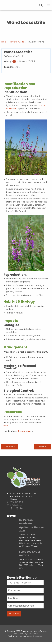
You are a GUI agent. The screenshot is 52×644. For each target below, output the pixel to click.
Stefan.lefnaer (25, 431)
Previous (10, 447)
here (6, 426)
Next (42, 447)
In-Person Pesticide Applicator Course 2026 (31, 525)
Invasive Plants (17, 42)
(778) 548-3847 (15, 502)
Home (4, 42)
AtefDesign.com (37, 636)
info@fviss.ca (14, 505)
